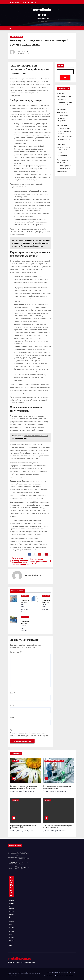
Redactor (25, 51)
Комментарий (16, 652)
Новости (15, 761)
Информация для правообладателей (12, 909)
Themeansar (12, 975)
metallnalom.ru (20, 959)
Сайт (12, 718)
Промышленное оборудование (54, 761)
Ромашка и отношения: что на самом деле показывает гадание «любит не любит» (64, 99)
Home (49, 972)
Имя (13, 693)
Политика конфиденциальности (65, 976)
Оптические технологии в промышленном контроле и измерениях (63, 115)
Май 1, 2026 (17, 831)
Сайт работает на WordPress (17, 973)
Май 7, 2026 (50, 791)
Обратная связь (12, 924)
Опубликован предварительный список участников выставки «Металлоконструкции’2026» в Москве (23, 828)
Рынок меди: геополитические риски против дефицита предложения (63, 150)
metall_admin (25, 611)
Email (13, 705)
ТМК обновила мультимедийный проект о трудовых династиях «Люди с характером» (64, 166)
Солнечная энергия (16, 37)
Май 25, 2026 (17, 791)
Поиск (60, 66)
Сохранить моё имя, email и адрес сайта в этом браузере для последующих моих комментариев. (29, 734)
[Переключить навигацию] (74, 28)
